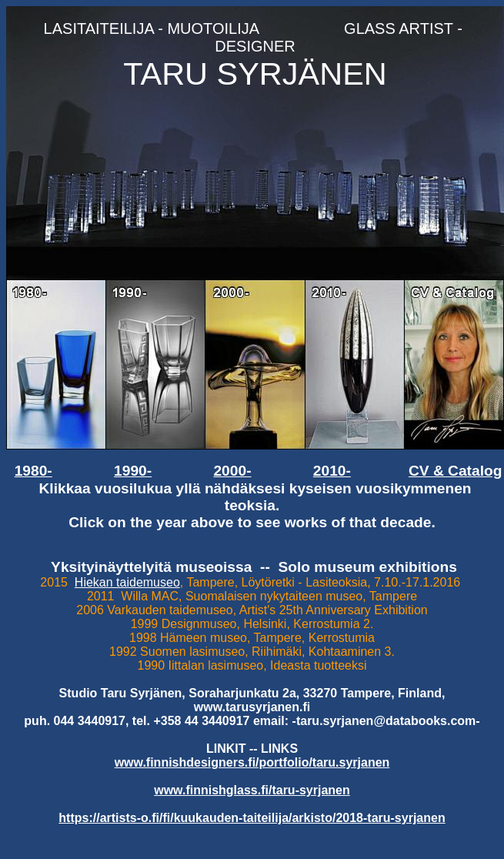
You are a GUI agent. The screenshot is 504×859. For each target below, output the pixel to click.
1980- (33, 471)
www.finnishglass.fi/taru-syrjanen (252, 790)
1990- (133, 471)
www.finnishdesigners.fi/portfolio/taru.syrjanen (252, 762)
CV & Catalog (456, 471)
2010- (332, 471)
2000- (232, 471)
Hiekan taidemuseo (127, 582)
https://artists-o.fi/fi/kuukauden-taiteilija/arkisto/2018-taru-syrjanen (252, 818)
